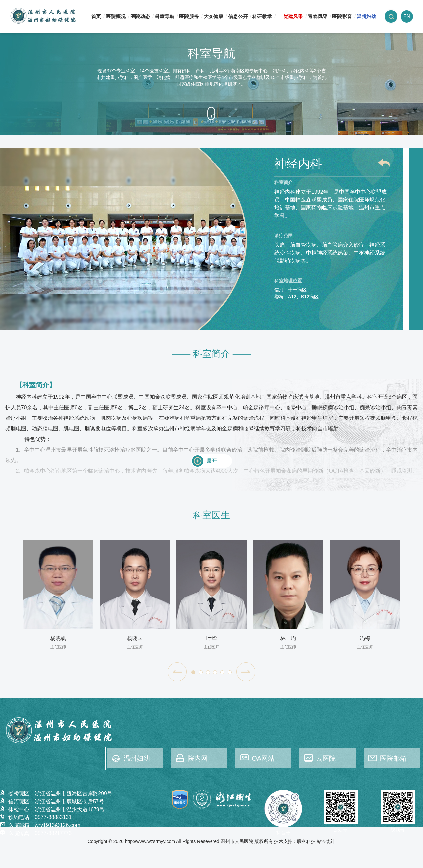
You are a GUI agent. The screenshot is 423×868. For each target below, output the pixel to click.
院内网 (198, 758)
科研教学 (262, 16)
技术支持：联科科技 (295, 841)
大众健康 (213, 16)
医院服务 (189, 16)
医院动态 (140, 16)
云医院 (326, 758)
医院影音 (342, 16)
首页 (96, 16)
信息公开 (238, 16)
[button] (177, 672)
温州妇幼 (366, 16)
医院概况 (116, 16)
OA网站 (263, 758)
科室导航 (165, 16)
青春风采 (318, 16)
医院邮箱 (393, 758)
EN (407, 16)
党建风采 (293, 16)
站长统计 (326, 841)
